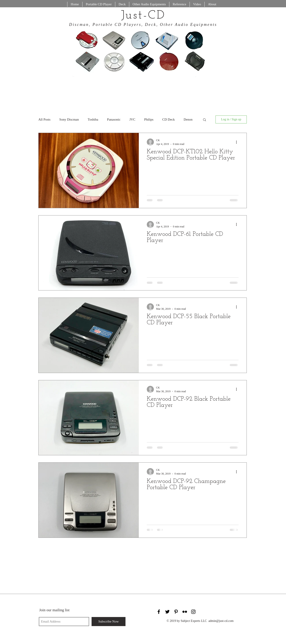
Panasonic (114, 119)
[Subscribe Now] (109, 622)
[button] (205, 120)
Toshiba (93, 119)
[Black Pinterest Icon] (176, 612)
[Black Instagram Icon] (193, 612)
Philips (149, 119)
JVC (132, 119)
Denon (188, 119)
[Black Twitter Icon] (167, 612)
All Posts (44, 119)
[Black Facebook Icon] (159, 612)
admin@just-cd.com (221, 621)
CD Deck (168, 119)
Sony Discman (69, 119)
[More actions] (238, 142)
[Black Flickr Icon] (185, 612)
